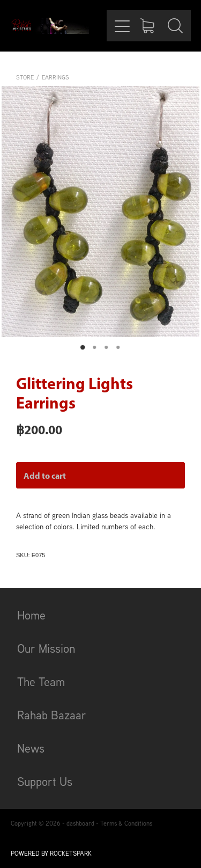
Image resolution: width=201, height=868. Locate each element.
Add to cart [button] (45, 476)
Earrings (55, 77)
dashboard (80, 823)
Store (25, 77)
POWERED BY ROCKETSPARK (51, 853)
